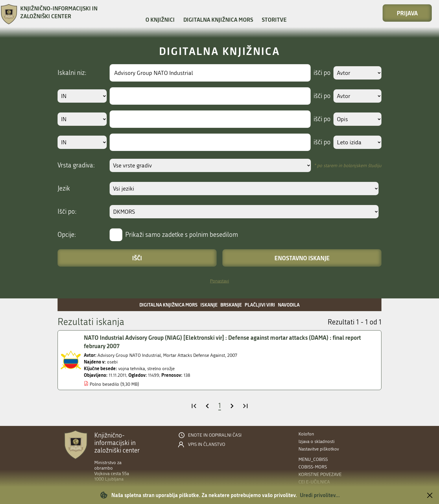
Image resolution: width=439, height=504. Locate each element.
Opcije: (67, 235)
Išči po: (67, 212)
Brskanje (231, 305)
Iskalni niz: (72, 73)
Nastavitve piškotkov (319, 449)
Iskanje (209, 305)
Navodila (289, 305)
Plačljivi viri (260, 305)
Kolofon (306, 434)
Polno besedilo (104, 384)
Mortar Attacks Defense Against (194, 355)
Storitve (274, 20)
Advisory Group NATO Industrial (129, 355)
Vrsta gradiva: (76, 165)
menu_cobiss (313, 459)
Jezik (64, 189)
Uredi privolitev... (320, 495)
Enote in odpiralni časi (215, 435)
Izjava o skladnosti (317, 441)
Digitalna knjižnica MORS (218, 20)
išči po (322, 73)
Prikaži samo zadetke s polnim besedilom (182, 235)
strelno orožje (161, 369)
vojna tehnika (132, 369)
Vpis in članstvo (207, 444)
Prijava (407, 13)
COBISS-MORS (313, 467)
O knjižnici (160, 20)
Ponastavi (219, 281)
